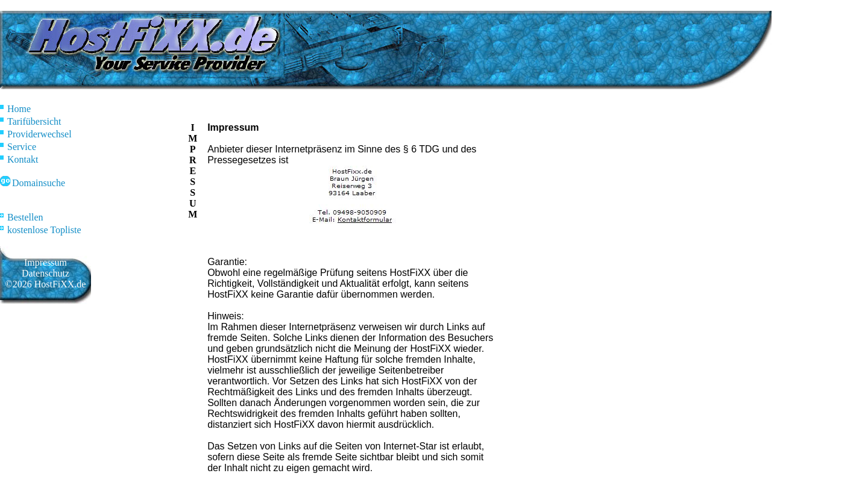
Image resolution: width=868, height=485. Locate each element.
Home (15, 109)
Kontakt (19, 159)
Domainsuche (33, 183)
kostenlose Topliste (41, 230)
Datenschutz (46, 273)
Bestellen (22, 217)
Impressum (46, 262)
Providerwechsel (36, 134)
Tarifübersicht (31, 121)
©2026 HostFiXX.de (46, 284)
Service (18, 147)
